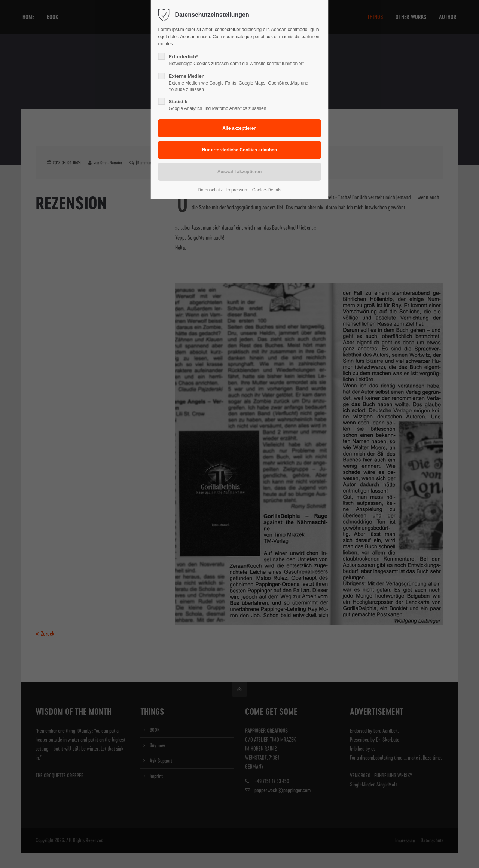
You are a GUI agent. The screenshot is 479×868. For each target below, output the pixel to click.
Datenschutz (210, 190)
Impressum (237, 190)
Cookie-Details (267, 190)
